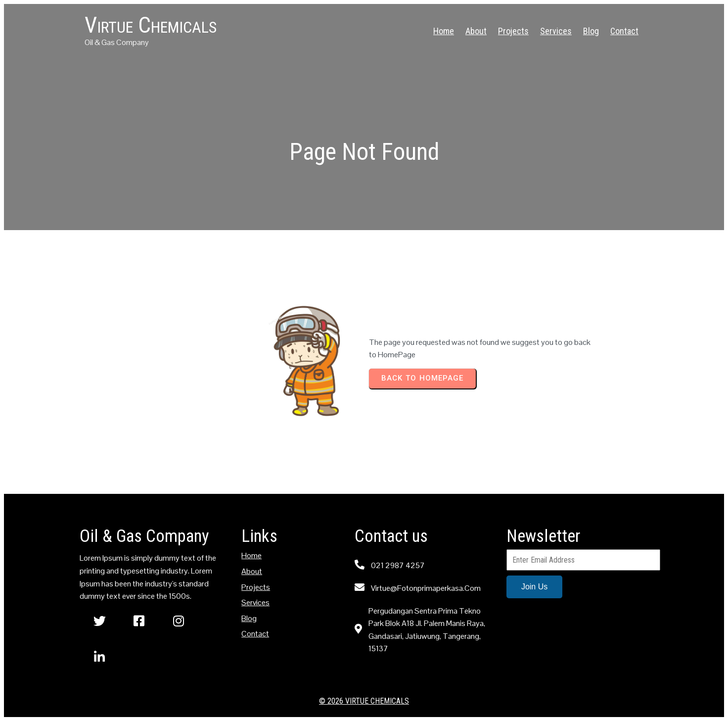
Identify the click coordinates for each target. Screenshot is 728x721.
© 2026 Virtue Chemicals (364, 701)
